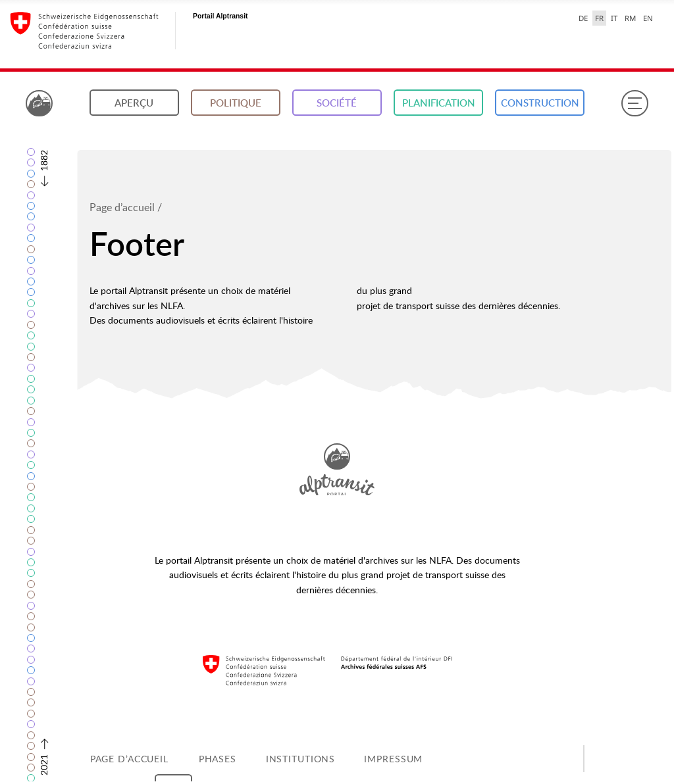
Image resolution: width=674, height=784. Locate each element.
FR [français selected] (599, 18)
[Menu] (635, 103)
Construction (540, 103)
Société (337, 103)
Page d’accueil (122, 207)
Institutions (301, 759)
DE (583, 18)
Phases (218, 759)
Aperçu (134, 103)
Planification (439, 103)
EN (648, 18)
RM (630, 18)
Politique (236, 103)
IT (614, 18)
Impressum (393, 759)
